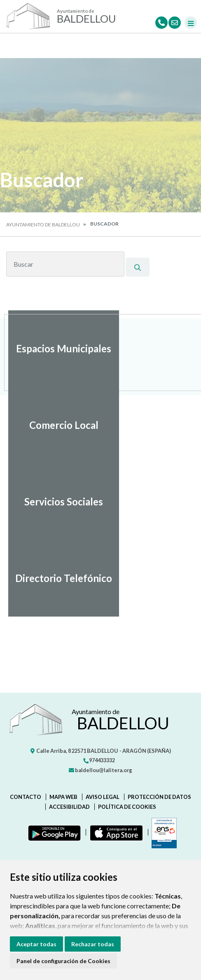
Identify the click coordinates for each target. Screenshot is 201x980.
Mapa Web (63, 797)
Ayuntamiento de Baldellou (43, 225)
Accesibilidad (69, 807)
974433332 (99, 760)
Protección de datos (159, 797)
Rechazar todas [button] (93, 944)
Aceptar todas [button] (36, 944)
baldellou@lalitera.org (100, 770)
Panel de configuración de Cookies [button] (63, 961)
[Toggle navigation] (191, 23)
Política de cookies (127, 807)
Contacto (26, 797)
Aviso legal (103, 797)
